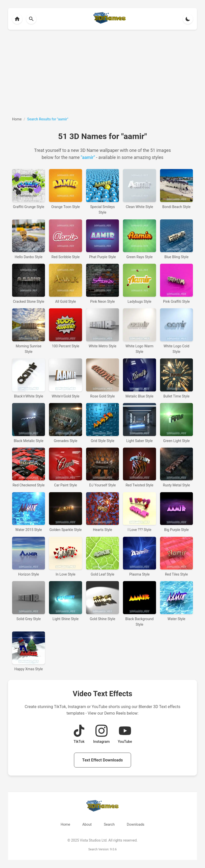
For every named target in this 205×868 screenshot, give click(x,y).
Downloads (136, 824)
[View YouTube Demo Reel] (125, 735)
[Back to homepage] (17, 19)
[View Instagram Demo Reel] (101, 735)
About (87, 824)
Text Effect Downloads (103, 760)
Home (65, 824)
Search (109, 824)
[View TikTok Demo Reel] (79, 735)
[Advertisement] (102, 73)
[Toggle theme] (188, 19)
